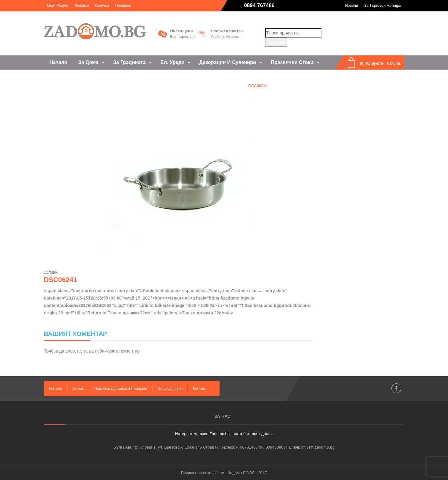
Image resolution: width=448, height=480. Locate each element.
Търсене (276, 42)
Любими (82, 6)
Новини (352, 6)
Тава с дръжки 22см (220, 86)
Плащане (123, 6)
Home (186, 86)
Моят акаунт (58, 6)
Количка (102, 6)
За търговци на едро (383, 6)
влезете (73, 351)
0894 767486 (259, 5)
